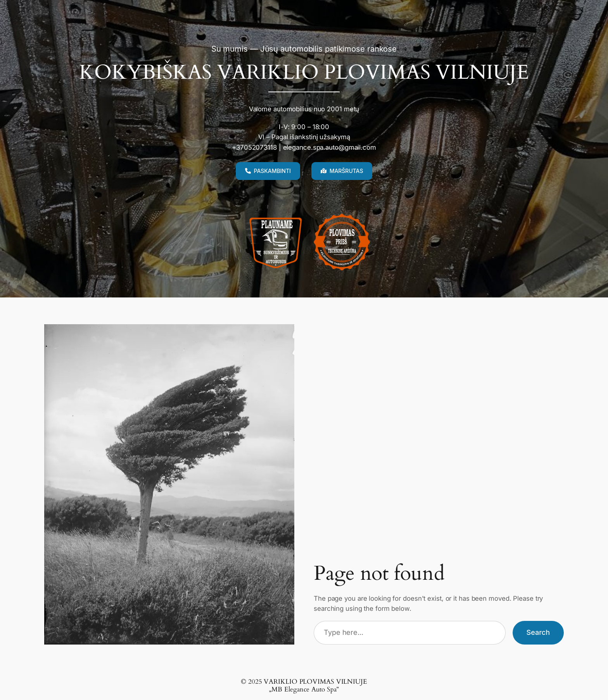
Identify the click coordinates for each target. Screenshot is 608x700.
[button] (268, 171)
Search (538, 632)
